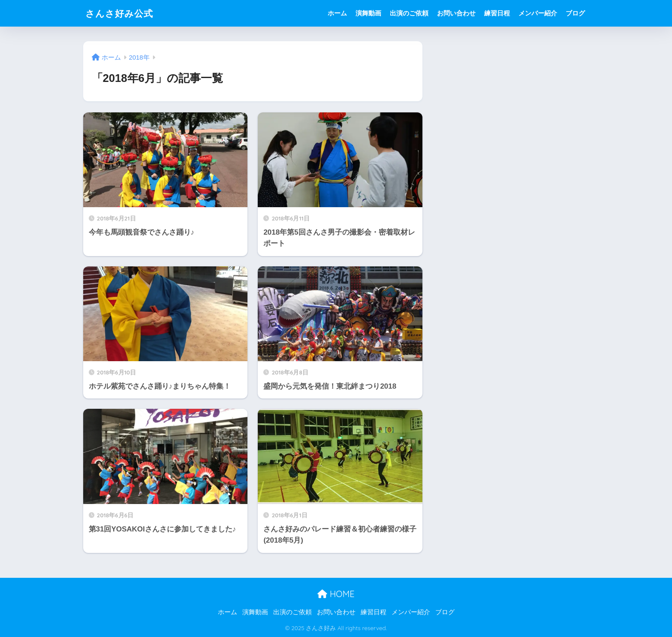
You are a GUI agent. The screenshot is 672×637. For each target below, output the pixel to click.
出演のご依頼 (409, 13)
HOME (336, 594)
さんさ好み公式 (122, 13)
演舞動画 (368, 13)
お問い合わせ (456, 13)
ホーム (337, 13)
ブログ (575, 13)
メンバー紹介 (538, 13)
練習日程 (497, 13)
